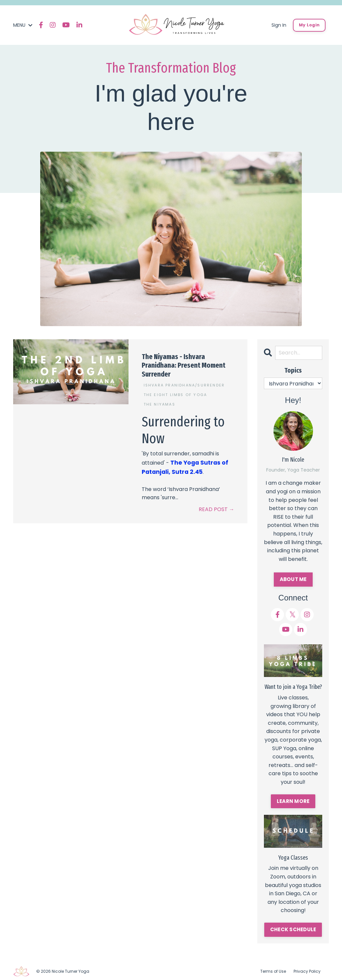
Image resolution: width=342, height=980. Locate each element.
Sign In (279, 25)
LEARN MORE (293, 800)
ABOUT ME (293, 579)
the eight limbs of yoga (175, 393)
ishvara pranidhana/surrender (184, 384)
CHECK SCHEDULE (293, 929)
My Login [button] (309, 25)
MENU (23, 25)
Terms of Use (273, 970)
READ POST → (216, 506)
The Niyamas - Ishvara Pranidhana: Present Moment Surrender (184, 366)
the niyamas (159, 403)
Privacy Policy (307, 970)
